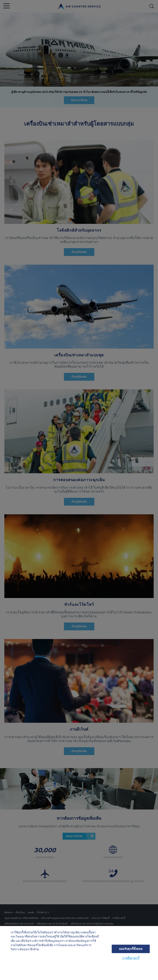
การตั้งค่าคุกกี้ (131, 958)
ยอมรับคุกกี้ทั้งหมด (131, 949)
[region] (79, 953)
